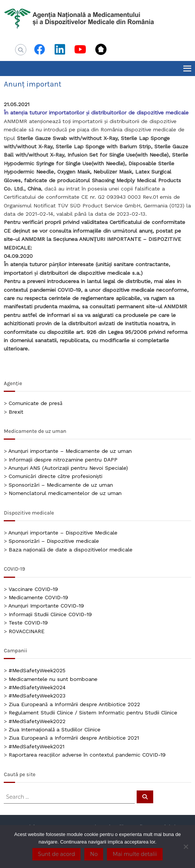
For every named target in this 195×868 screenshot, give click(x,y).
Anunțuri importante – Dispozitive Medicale (63, 533)
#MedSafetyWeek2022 (37, 721)
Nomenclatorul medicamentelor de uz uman (65, 493)
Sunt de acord (56, 854)
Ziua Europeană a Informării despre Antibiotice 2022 (74, 704)
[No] (186, 847)
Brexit (16, 412)
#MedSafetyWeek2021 (37, 746)
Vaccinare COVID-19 (33, 589)
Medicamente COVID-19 (38, 597)
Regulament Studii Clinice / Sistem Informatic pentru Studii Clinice (93, 713)
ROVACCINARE (27, 631)
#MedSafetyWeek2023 (37, 696)
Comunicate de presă (35, 403)
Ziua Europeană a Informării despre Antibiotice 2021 (74, 738)
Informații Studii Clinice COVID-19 (50, 614)
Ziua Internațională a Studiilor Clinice (55, 729)
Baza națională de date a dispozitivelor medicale (71, 550)
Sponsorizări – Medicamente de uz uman (61, 485)
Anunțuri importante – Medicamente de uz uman (70, 451)
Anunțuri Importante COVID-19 (46, 606)
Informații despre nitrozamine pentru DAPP (63, 460)
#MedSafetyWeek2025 (37, 670)
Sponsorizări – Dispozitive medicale (54, 541)
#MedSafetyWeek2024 (37, 687)
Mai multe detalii (135, 854)
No (94, 854)
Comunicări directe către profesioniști (56, 476)
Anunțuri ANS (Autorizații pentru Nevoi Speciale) (68, 468)
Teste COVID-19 (28, 623)
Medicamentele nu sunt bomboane (53, 679)
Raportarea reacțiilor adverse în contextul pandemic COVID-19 (87, 755)
